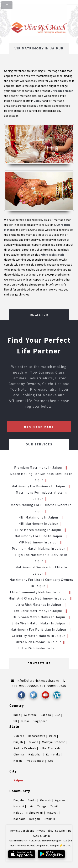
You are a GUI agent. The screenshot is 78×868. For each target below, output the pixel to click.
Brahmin (49, 819)
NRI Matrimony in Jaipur (38, 523)
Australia (30, 715)
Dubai (25, 721)
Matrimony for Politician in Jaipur (38, 629)
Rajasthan (35, 754)
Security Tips (63, 831)
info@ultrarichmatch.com (38, 680)
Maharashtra (37, 736)
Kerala (18, 761)
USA (58, 715)
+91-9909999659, (26, 686)
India (17, 715)
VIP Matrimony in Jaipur (38, 542)
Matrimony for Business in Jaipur (38, 486)
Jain (31, 806)
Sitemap (45, 836)
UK (15, 721)
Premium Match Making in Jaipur (38, 548)
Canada (46, 715)
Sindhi (32, 800)
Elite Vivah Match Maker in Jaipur (38, 623)
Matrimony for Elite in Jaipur (38, 536)
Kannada (20, 819)
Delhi (53, 736)
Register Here (39, 427)
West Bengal (35, 761)
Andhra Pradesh (25, 748)
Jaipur (19, 780)
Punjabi (19, 800)
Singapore (40, 721)
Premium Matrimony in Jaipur (38, 467)
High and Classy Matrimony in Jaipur (38, 598)
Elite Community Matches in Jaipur (38, 592)
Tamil (54, 806)
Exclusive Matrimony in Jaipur (38, 611)
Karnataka (53, 754)
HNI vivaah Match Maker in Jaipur (38, 617)
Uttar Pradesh (50, 748)
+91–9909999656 (53, 686)
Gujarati (46, 800)
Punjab (18, 742)
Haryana (33, 742)
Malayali (53, 813)
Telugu (42, 806)
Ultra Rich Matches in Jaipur (38, 604)
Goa (51, 761)
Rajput (18, 813)
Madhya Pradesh (54, 742)
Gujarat (19, 736)
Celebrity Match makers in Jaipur (38, 636)
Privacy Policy (45, 831)
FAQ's (35, 836)
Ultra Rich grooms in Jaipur (38, 642)
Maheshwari (35, 813)
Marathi (19, 806)
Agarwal (61, 800)
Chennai (19, 754)
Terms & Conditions (22, 831)
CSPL (69, 845)
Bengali (35, 819)
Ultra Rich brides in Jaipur (40, 648)
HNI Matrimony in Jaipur (38, 517)
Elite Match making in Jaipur (38, 530)
